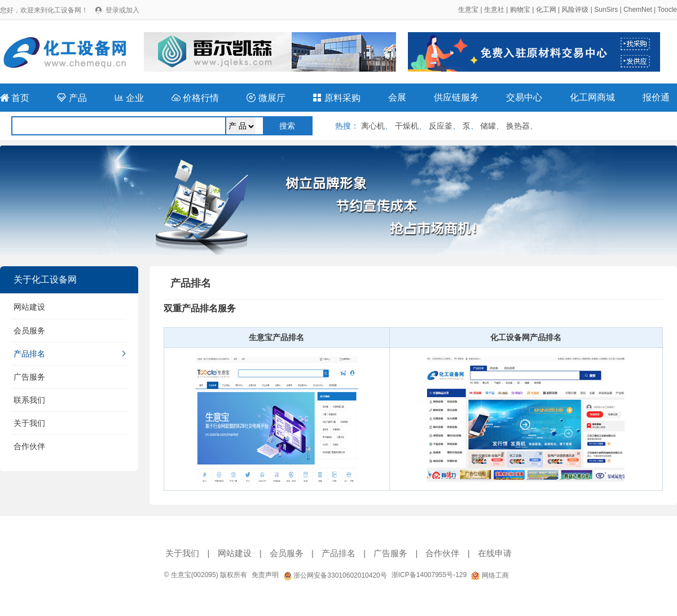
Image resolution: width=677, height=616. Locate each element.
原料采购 (336, 98)
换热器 (518, 126)
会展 (397, 97)
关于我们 (29, 423)
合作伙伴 (29, 446)
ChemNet (638, 10)
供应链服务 (456, 97)
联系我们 (29, 400)
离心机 (373, 126)
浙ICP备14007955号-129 (429, 575)
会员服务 (29, 331)
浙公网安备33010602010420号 (335, 575)
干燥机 (407, 126)
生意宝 (468, 10)
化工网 (546, 10)
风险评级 (575, 10)
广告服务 (29, 377)
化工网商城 (592, 97)
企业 (129, 98)
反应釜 (441, 126)
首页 (15, 98)
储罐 (488, 126)
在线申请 (495, 553)
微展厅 (266, 98)
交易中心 (524, 97)
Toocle (667, 10)
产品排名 (29, 354)
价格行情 (195, 98)
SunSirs (606, 10)
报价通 (656, 97)
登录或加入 (122, 10)
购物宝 (520, 10)
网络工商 (490, 575)
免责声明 (265, 575)
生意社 (494, 10)
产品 (72, 98)
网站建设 (29, 307)
